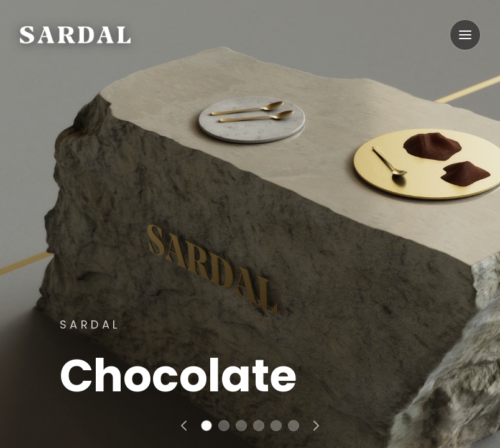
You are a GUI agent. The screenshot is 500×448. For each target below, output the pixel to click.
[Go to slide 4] (259, 426)
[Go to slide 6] (294, 426)
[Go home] (75, 35)
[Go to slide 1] (206, 426)
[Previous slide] (184, 426)
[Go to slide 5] (276, 426)
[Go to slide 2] (224, 426)
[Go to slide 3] (241, 426)
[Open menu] (465, 35)
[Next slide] (316, 426)
